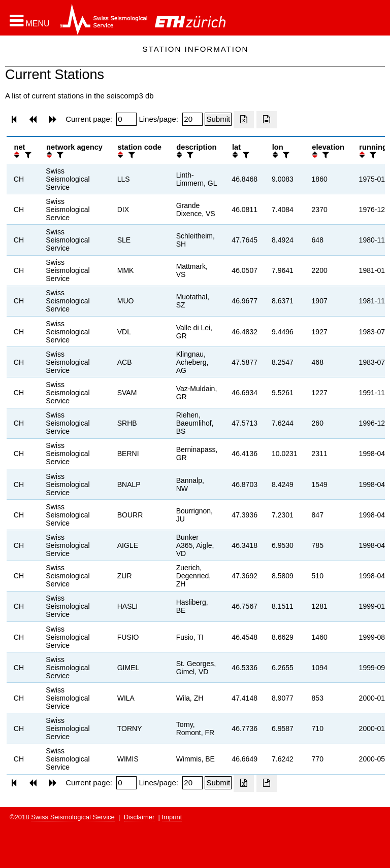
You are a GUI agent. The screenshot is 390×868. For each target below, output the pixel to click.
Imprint (172, 817)
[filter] (27, 155)
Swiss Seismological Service (73, 817)
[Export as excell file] (244, 120)
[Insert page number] (126, 119)
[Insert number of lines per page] (192, 119)
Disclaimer (139, 817)
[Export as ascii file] (267, 120)
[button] (30, 21)
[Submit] (218, 119)
